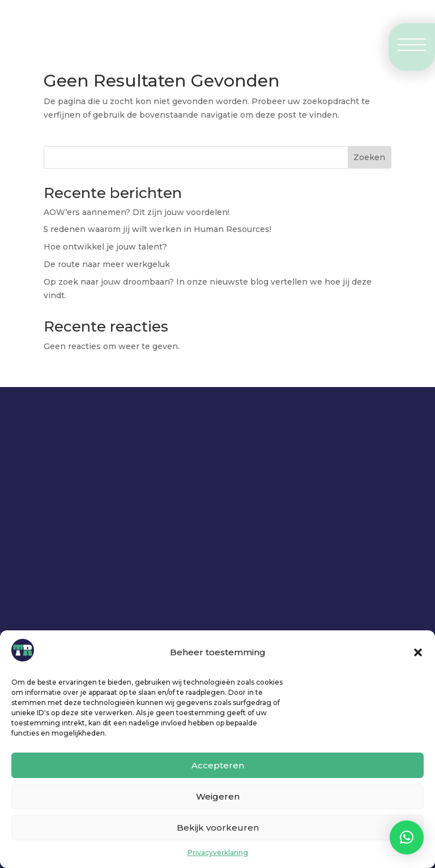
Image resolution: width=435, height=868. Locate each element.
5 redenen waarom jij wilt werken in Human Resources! (157, 229)
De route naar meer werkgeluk (107, 264)
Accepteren (218, 765)
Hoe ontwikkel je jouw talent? (106, 247)
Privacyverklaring (218, 852)
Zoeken (369, 157)
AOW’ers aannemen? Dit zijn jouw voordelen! (137, 212)
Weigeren (218, 796)
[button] (418, 652)
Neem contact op (146, 534)
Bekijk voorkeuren (218, 828)
